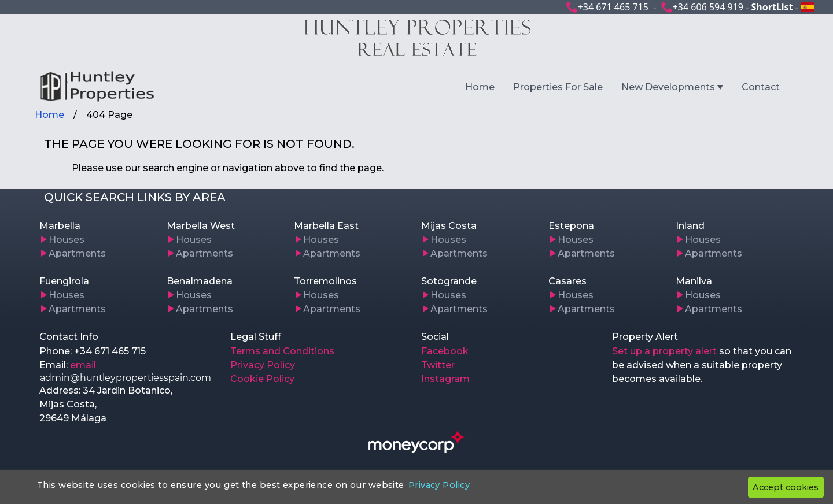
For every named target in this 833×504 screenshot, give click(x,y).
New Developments (668, 87)
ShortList (772, 7)
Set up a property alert (664, 351)
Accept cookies (786, 487)
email (83, 365)
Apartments (77, 253)
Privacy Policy (263, 365)
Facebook (445, 351)
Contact (761, 87)
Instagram (445, 379)
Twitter (438, 365)
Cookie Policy (262, 379)
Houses (67, 240)
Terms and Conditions (282, 351)
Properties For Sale (558, 87)
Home (480, 87)
